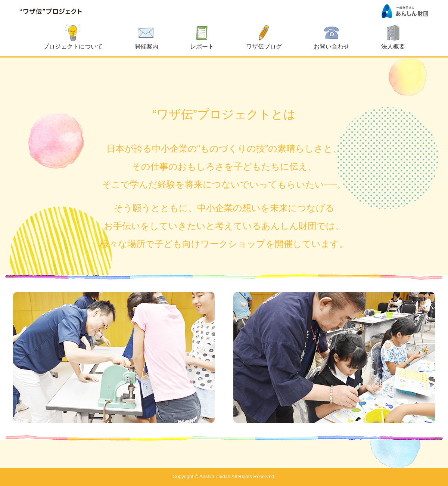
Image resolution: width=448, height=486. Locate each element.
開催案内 (146, 47)
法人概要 (393, 47)
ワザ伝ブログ (264, 47)
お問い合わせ (332, 47)
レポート (202, 47)
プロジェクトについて (73, 47)
